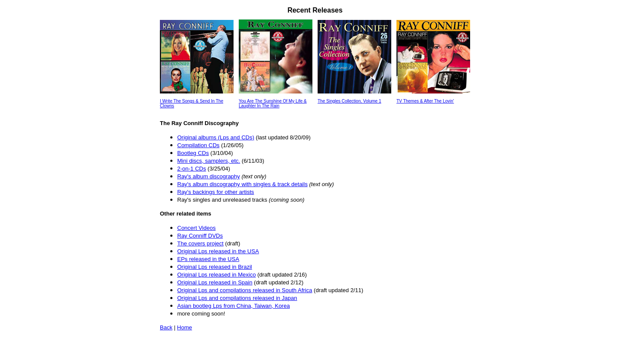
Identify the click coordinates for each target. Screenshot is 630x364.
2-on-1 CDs (192, 169)
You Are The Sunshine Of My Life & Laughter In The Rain (273, 103)
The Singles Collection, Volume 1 (349, 101)
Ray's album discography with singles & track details (242, 184)
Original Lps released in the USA (218, 251)
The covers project (200, 243)
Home (185, 327)
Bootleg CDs (193, 153)
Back (166, 327)
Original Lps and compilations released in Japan (237, 298)
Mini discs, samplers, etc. (209, 161)
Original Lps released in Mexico (216, 275)
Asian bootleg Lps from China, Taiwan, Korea (234, 306)
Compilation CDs (198, 145)
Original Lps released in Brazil (215, 267)
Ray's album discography (209, 176)
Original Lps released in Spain (215, 282)
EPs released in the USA (208, 259)
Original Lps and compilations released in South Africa (245, 290)
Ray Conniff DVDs (200, 236)
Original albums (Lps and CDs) (216, 137)
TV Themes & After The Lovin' (425, 101)
